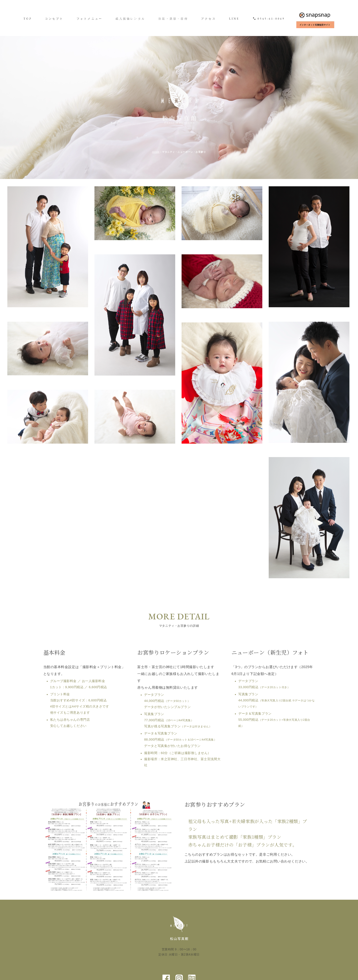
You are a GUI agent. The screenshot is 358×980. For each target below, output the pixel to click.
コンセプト (54, 19)
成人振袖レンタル (130, 19)
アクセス (209, 19)
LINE (234, 19)
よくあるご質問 (159, 955)
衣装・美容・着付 (173, 19)
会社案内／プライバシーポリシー (205, 955)
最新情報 (133, 955)
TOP (28, 19)
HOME (156, 116)
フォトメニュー (90, 19)
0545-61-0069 (269, 19)
